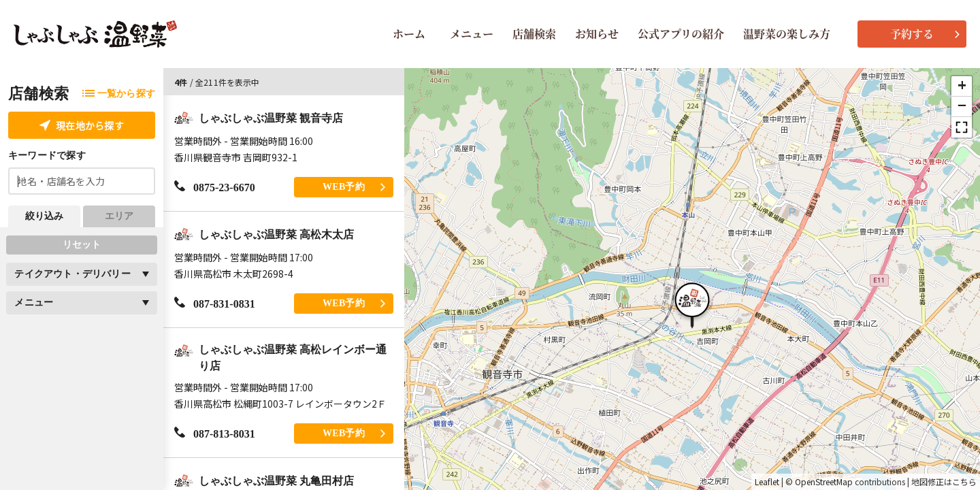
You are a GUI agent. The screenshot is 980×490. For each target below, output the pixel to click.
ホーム (409, 34)
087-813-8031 (215, 433)
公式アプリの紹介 (681, 34)
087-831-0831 (215, 303)
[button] (692, 304)
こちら (964, 482)
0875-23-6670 (215, 187)
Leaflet (767, 482)
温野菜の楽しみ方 (787, 34)
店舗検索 (534, 34)
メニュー (472, 34)
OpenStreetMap (824, 482)
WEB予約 (354, 187)
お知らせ (597, 34)
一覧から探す (119, 94)
